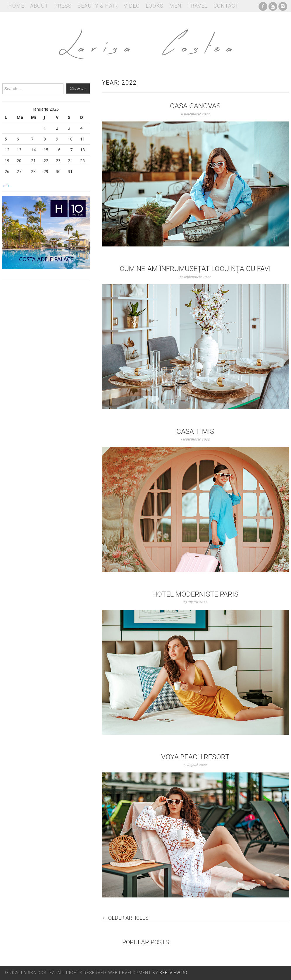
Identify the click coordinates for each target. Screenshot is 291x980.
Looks (155, 6)
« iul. (6, 185)
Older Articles (125, 918)
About (39, 6)
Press (63, 6)
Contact (226, 6)
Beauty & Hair (98, 6)
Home (16, 6)
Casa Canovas (195, 106)
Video (132, 6)
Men (175, 6)
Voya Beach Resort (195, 757)
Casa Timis (195, 431)
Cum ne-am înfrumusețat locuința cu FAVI (195, 269)
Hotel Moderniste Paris (195, 594)
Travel (198, 6)
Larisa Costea (146, 41)
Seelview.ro (173, 973)
